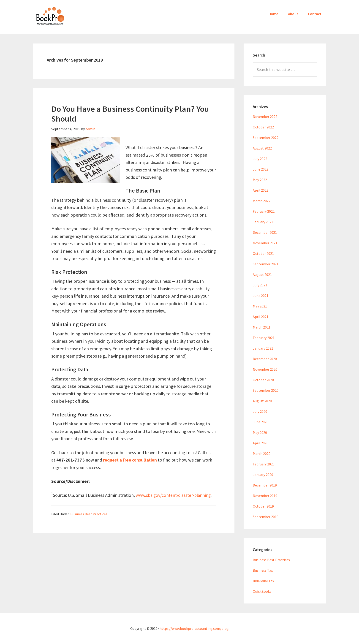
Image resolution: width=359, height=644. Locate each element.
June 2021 (261, 296)
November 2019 (265, 496)
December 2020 (265, 359)
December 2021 (265, 232)
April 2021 (261, 317)
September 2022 (266, 138)
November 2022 (265, 117)
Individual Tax (263, 581)
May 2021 (260, 306)
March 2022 (262, 201)
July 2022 (260, 159)
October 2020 (263, 380)
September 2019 (266, 517)
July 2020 (260, 411)
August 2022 (262, 148)
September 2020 (266, 390)
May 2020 (260, 432)
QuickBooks (262, 591)
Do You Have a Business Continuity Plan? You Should (130, 114)
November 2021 (265, 243)
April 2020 (261, 443)
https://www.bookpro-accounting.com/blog (194, 628)
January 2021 (263, 348)
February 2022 (264, 211)
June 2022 (261, 169)
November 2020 (265, 369)
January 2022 (263, 222)
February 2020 (264, 464)
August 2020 (262, 401)
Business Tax (263, 570)
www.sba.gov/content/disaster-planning (175, 495)
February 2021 (264, 338)
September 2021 (266, 264)
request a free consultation (131, 460)
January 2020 (263, 475)
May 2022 (260, 180)
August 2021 (262, 274)
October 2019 (263, 506)
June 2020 (261, 422)
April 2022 (261, 190)
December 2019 (265, 485)
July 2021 (260, 285)
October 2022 (263, 127)
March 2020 (262, 454)
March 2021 (262, 327)
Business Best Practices (89, 514)
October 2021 (263, 253)
